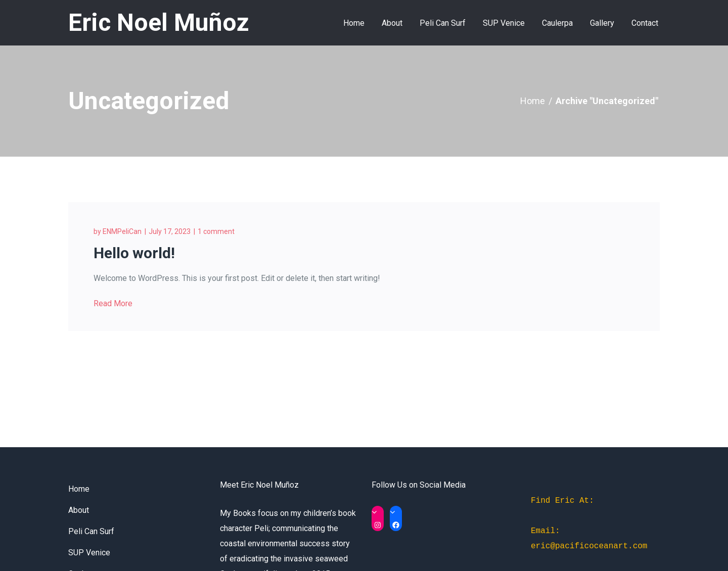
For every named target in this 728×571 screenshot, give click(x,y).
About (79, 510)
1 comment (216, 231)
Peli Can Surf (91, 531)
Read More (113, 303)
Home (533, 101)
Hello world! (134, 253)
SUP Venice (89, 553)
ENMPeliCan (122, 231)
